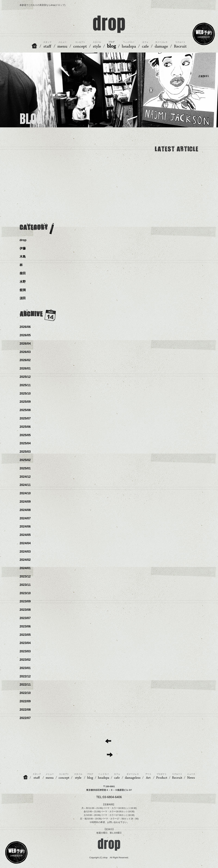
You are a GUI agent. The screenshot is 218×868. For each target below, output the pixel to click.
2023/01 (25, 668)
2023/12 (25, 576)
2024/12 (25, 477)
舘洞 (23, 290)
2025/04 (25, 443)
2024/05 (25, 535)
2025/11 (25, 385)
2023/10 (25, 593)
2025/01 (25, 468)
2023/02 (25, 660)
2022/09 (25, 701)
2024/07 (25, 518)
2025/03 (25, 452)
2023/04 (25, 643)
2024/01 (25, 568)
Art (148, 776)
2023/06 (25, 626)
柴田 (23, 273)
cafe (117, 776)
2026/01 (25, 368)
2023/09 (25, 601)
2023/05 (25, 635)
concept (64, 776)
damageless (133, 776)
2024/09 (25, 502)
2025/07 (25, 418)
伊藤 (23, 248)
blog (90, 776)
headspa (104, 776)
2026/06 (25, 327)
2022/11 (25, 685)
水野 (23, 282)
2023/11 (25, 585)
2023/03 (25, 651)
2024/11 (25, 485)
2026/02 (25, 360)
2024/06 (25, 526)
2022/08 (25, 710)
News (191, 776)
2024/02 (25, 560)
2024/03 (25, 552)
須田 (23, 298)
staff (37, 776)
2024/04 (25, 543)
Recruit (177, 776)
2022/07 (25, 718)
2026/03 (25, 352)
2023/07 (25, 618)
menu (50, 776)
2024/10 (25, 493)
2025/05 (25, 435)
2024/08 (25, 510)
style (78, 776)
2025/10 (25, 394)
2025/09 (25, 402)
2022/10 (25, 693)
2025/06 (25, 427)
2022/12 (25, 676)
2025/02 (25, 460)
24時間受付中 (204, 33)
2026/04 (25, 344)
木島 (23, 257)
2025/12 (25, 377)
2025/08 (25, 410)
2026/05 (25, 335)
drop (23, 240)
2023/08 (25, 610)
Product (162, 776)
